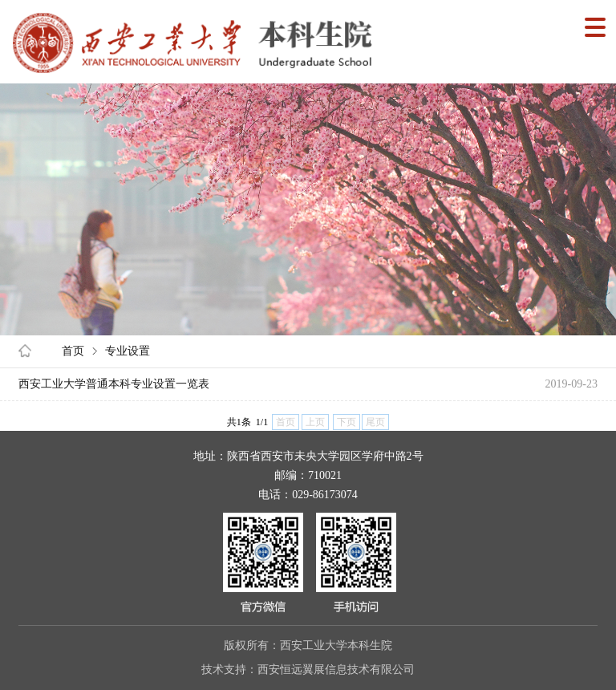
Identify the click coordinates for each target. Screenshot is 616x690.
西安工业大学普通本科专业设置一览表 (114, 384)
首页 (73, 351)
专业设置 (128, 351)
